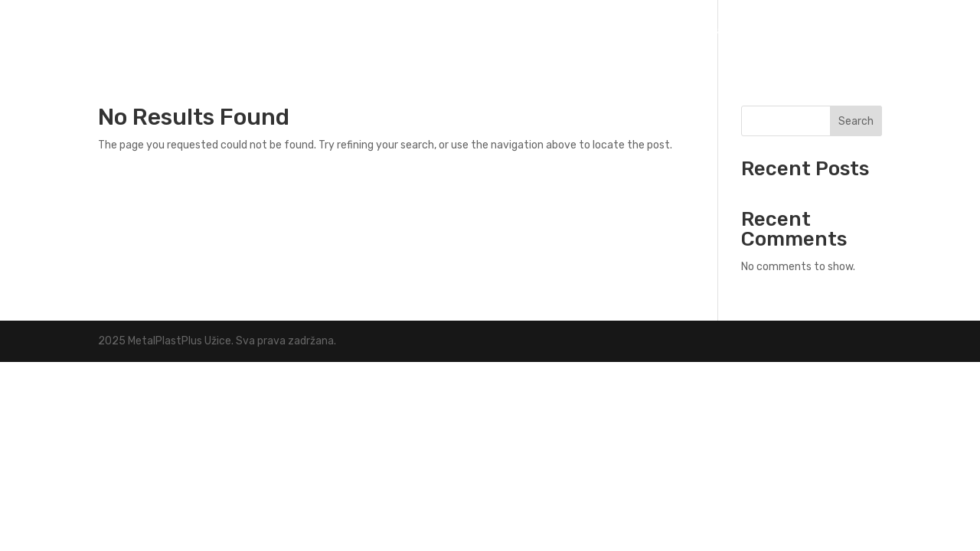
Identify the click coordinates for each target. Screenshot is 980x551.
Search (856, 121)
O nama (787, 31)
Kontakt (856, 31)
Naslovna (612, 31)
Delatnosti (694, 31)
